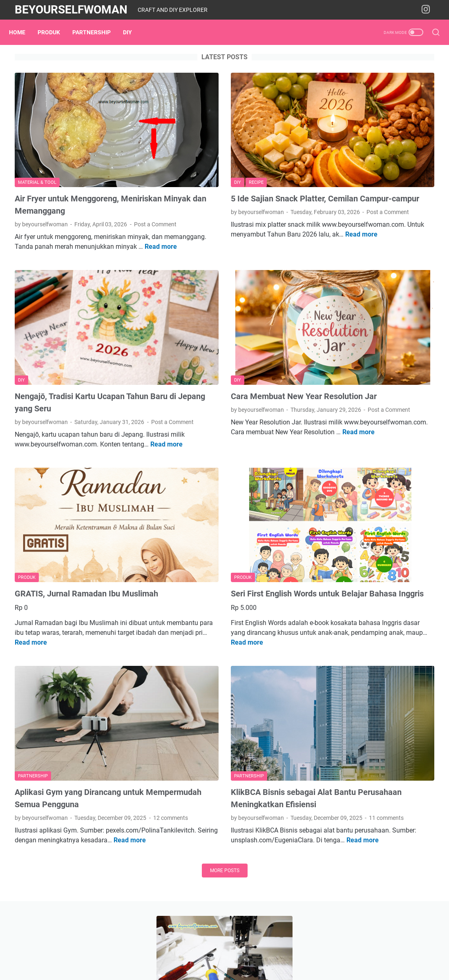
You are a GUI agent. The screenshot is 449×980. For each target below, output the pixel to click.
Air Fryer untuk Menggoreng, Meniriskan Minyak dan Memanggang (67, 178)
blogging (340, 494)
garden (337, 525)
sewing (362, 555)
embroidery (415, 494)
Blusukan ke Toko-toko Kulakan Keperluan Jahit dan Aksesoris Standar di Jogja (377, 212)
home (363, 525)
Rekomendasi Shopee (364, 450)
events (379, 509)
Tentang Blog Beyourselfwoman (379, 395)
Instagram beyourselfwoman (374, 436)
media (336, 540)
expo (404, 509)
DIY (133, 32)
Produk (55, 32)
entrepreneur (345, 509)
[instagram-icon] (429, 10)
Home (23, 32)
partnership (97, 32)
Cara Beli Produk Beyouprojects (378, 409)
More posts (155, 819)
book (367, 494)
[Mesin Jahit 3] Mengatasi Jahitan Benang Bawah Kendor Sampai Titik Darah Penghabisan (379, 145)
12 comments (111, 746)
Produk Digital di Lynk (364, 423)
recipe (336, 555)
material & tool (399, 525)
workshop (394, 555)
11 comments (257, 746)
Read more (121, 244)
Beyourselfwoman (71, 10)
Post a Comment (36, 212)
